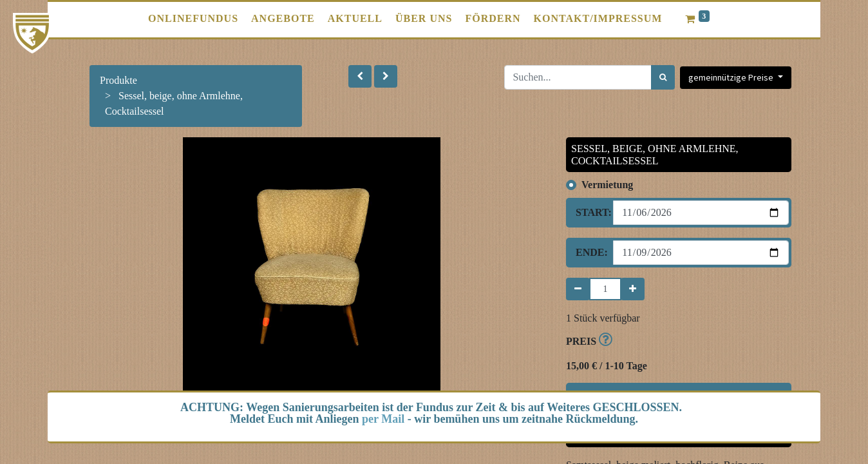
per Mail (383, 419)
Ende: (590, 252)
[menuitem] (193, 19)
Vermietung (607, 185)
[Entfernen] (578, 289)
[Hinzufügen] (633, 289)
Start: (590, 212)
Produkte (118, 80)
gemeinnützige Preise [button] (732, 77)
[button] (360, 76)
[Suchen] (663, 77)
